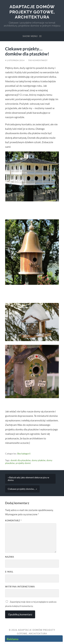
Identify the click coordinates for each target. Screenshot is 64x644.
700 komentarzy (38, 60)
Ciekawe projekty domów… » (22, 489)
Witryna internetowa (20, 587)
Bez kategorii (24, 454)
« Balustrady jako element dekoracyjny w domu (28, 479)
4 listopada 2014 (15, 60)
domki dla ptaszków (21, 460)
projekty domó (23, 463)
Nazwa (10, 557)
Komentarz (13, 520)
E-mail (9, 572)
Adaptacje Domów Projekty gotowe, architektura (32, 12)
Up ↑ (33, 637)
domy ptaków (39, 460)
